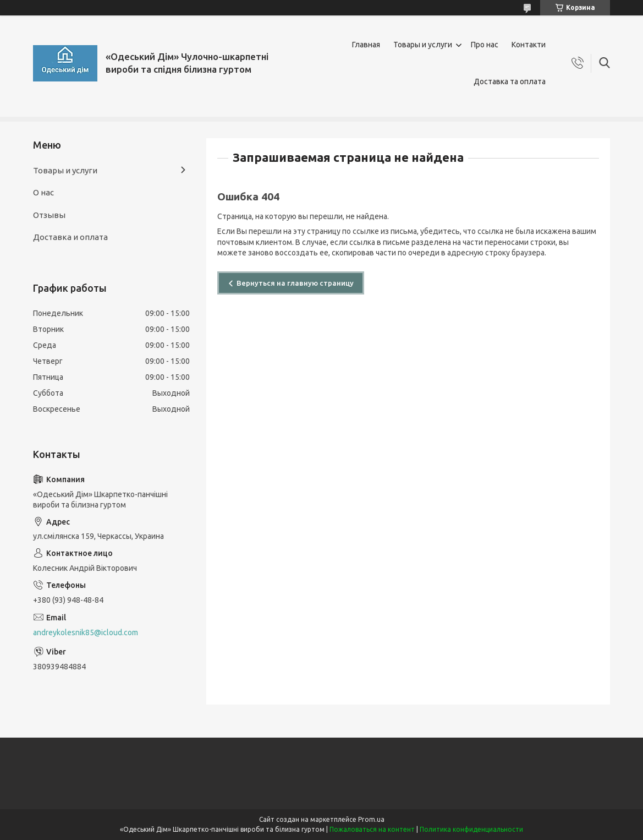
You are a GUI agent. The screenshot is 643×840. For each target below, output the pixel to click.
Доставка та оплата (510, 81)
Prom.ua (371, 819)
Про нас (485, 45)
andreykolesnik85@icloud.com (86, 632)
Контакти (529, 45)
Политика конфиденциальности (471, 829)
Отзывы (49, 215)
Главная (366, 45)
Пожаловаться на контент (372, 829)
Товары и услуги (423, 45)
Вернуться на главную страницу (295, 283)
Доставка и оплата (70, 237)
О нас (43, 192)
